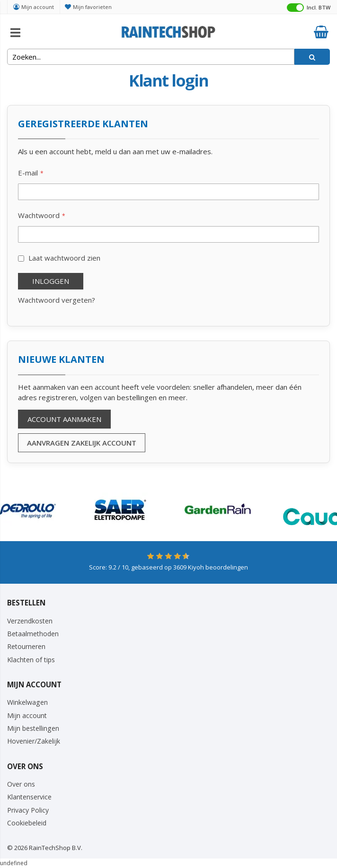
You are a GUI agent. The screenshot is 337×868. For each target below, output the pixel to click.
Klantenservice (29, 797)
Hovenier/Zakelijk (34, 741)
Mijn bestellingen (33, 728)
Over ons (21, 784)
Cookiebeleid (27, 823)
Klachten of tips (31, 660)
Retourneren (26, 646)
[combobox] (151, 57)
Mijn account (38, 7)
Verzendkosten (30, 621)
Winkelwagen (27, 702)
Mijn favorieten (92, 7)
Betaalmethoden (33, 634)
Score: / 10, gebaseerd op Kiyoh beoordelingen (168, 567)
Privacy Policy (28, 810)
